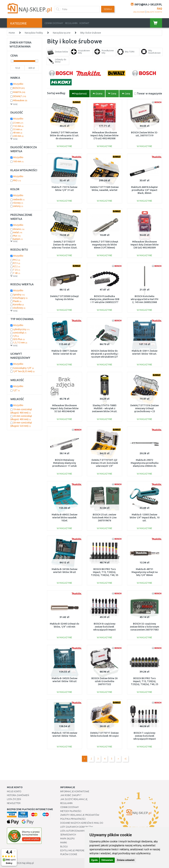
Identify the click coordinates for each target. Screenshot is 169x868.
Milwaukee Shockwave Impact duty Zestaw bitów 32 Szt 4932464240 (65, 408)
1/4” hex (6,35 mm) (24, 371)
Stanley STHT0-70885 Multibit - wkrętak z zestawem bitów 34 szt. (105, 408)
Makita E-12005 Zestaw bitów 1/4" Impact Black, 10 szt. (145, 518)
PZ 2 (17, 266)
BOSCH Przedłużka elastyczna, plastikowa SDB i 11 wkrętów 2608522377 (105, 299)
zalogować (139, 12)
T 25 (17, 270)
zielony (18, 206)
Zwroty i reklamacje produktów (80, 815)
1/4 (16, 336)
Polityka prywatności (73, 819)
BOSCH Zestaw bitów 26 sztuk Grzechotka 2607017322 (104, 681)
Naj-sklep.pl (28, 863)
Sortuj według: (56, 93)
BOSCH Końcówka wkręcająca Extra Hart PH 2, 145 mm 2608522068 (144, 299)
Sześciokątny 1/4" (23, 368)
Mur (17, 236)
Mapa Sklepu (67, 839)
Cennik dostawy (54, 23)
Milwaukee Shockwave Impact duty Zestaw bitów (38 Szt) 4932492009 (145, 245)
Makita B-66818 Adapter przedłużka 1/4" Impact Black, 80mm (144, 190)
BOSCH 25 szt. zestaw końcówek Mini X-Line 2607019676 (104, 518)
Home (12, 33)
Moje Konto (14, 791)
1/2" (16, 390)
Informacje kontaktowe (75, 791)
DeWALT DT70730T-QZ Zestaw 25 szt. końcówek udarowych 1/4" (104, 463)
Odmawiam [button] (107, 860)
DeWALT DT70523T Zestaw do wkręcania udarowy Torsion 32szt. (65, 245)
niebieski (19, 199)
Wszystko (18, 84)
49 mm (18, 133)
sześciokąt (20, 333)
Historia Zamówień (18, 795)
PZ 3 (17, 263)
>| (125, 759)
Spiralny (19, 295)
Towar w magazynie (149, 93)
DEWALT (20, 96)
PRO (17, 180)
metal (18, 232)
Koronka (18, 304)
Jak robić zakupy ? (71, 795)
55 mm (18, 129)
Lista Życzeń (14, 799)
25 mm (18, 123)
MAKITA (19, 92)
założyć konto (154, 12)
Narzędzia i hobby (34, 33)
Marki (64, 843)
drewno (19, 229)
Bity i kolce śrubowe (91, 33)
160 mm (18, 161)
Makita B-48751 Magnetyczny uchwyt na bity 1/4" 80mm (145, 572)
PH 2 (17, 260)
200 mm (18, 136)
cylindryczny (21, 329)
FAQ (160, 8)
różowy (18, 203)
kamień (18, 239)
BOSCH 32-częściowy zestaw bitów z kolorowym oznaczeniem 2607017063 (144, 627)
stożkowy (19, 308)
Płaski (17, 301)
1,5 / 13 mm (20, 343)
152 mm (18, 126)
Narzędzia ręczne (62, 33)
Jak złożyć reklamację (74, 799)
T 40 (17, 273)
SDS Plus (19, 339)
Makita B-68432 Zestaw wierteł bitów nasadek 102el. (65, 518)
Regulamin (71, 23)
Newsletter (14, 803)
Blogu (64, 846)
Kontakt (84, 23)
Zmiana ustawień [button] (126, 860)
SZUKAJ (108, 9)
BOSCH (19, 88)
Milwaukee (20, 100)
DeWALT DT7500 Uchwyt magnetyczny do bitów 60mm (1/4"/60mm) (105, 245)
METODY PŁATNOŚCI (71, 811)
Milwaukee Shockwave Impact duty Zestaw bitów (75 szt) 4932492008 (104, 135)
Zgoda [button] (94, 860)
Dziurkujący (20, 298)
